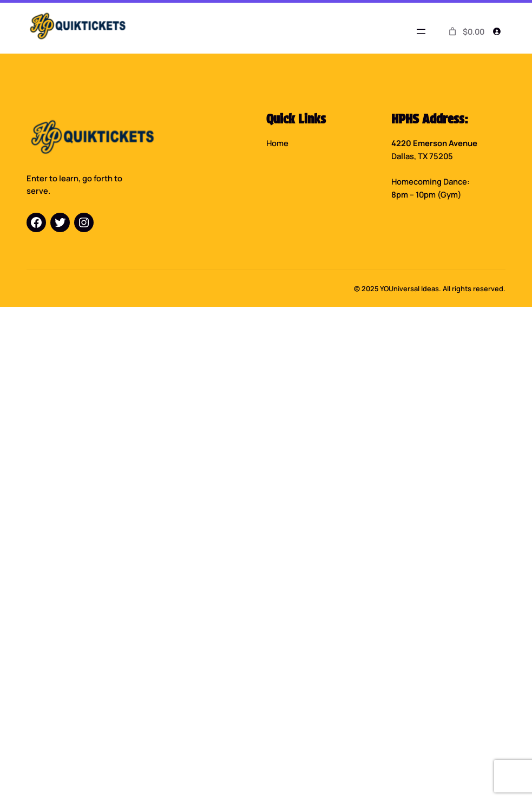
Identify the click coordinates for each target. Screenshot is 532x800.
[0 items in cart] (465, 32)
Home (277, 143)
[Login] (497, 31)
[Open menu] (421, 31)
